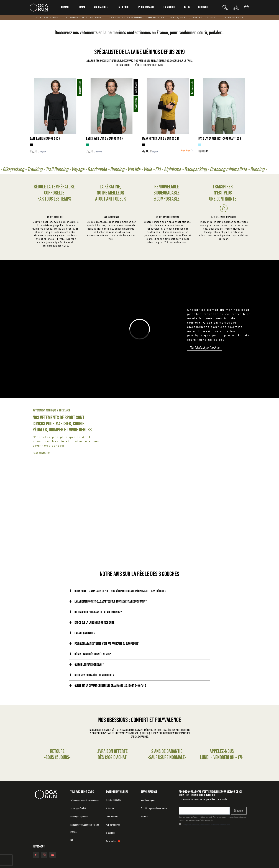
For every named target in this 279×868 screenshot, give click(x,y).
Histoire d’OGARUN (113, 800)
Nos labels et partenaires (205, 348)
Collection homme (27, 450)
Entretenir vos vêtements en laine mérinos (85, 828)
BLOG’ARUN (110, 833)
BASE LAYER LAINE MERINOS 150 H (105, 138)
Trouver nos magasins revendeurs (85, 800)
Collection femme (167, 450)
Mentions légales (148, 800)
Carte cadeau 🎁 (113, 841)
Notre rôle (110, 808)
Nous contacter (41, 453)
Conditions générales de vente (154, 808)
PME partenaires (113, 825)
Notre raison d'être (198, 532)
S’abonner (239, 811)
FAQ (72, 840)
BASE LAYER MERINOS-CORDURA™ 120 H (220, 138)
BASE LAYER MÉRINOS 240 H (45, 138)
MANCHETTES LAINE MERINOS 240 (161, 138)
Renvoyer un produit (79, 816)
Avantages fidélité (78, 808)
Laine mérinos (112, 816)
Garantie (144, 816)
